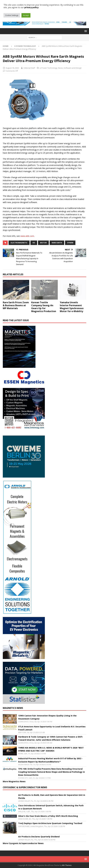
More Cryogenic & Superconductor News (23, 843)
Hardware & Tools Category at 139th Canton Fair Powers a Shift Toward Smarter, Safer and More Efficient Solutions (50, 738)
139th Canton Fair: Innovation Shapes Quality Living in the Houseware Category (47, 717)
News (60, 68)
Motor (43, 243)
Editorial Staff (29, 68)
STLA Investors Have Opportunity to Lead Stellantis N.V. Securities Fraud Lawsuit (52, 728)
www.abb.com (27, 236)
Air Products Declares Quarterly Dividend (39, 837)
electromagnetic (19, 243)
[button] (85, 31)
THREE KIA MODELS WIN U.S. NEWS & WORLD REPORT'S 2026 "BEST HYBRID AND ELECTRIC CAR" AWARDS (51, 749)
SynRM (70, 243)
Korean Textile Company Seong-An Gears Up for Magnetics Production (44, 307)
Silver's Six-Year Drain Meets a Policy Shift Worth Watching (48, 816)
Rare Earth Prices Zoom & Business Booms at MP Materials (16, 305)
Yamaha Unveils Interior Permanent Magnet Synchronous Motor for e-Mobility (72, 307)
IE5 (34, 243)
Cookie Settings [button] (12, 15)
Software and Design (73, 68)
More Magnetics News (14, 781)
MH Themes (67, 865)
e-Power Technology (48, 68)
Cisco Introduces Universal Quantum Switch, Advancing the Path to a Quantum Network (51, 807)
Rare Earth (57, 243)
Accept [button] (26, 15)
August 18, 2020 (12, 68)
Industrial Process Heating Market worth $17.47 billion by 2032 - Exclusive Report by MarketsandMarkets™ (50, 760)
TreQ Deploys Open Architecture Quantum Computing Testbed (50, 823)
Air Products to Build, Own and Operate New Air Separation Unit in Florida (52, 797)
